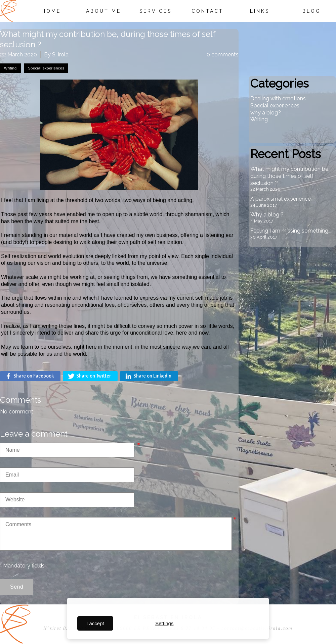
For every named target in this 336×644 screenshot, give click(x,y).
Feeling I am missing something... (291, 231)
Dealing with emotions (278, 98)
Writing (259, 119)
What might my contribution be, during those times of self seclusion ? (290, 176)
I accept (95, 623)
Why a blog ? (267, 215)
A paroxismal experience (281, 199)
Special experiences (275, 106)
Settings (164, 623)
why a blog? (266, 113)
